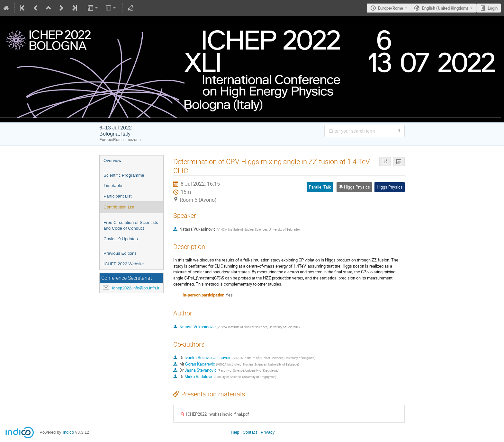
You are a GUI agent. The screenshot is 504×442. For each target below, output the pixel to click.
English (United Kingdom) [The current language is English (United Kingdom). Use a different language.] (445, 8)
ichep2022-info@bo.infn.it (136, 288)
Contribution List (119, 207)
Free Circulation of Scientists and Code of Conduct (131, 225)
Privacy (268, 432)
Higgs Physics (390, 187)
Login (493, 8)
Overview (113, 160)
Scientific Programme (124, 175)
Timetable (113, 186)
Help (235, 432)
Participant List (117, 196)
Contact (250, 432)
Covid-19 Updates (121, 239)
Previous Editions (120, 253)
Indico (68, 432)
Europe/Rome (391, 8)
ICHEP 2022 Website (124, 264)
